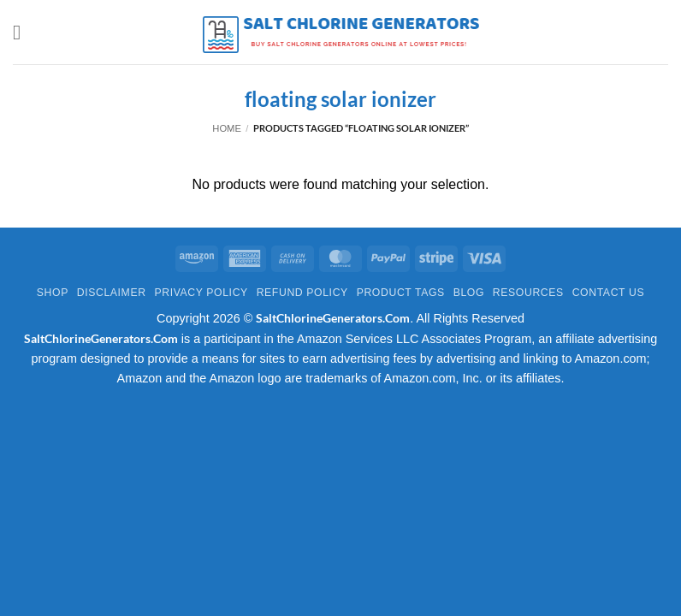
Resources (528, 293)
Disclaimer (112, 293)
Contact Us (609, 293)
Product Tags (401, 293)
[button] (23, 32)
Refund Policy (302, 293)
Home (227, 128)
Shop (53, 293)
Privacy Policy (201, 293)
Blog (469, 293)
